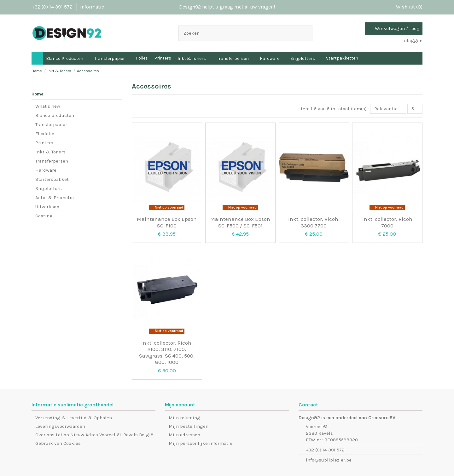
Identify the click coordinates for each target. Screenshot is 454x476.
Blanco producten (55, 115)
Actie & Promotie (55, 198)
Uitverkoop (47, 207)
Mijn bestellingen (189, 426)
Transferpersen (52, 161)
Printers (44, 143)
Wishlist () (406, 7)
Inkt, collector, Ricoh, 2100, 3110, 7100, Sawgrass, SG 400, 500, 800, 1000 (167, 352)
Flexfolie (45, 134)
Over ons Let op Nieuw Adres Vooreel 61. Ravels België (94, 435)
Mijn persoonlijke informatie (201, 443)
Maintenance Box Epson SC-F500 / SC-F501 (240, 222)
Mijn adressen (184, 435)
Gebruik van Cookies (58, 443)
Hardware (46, 170)
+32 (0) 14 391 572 (53, 7)
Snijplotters (49, 188)
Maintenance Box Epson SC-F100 (167, 222)
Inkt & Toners (50, 152)
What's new (48, 106)
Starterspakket (52, 179)
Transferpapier (51, 124)
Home (38, 94)
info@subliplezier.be (329, 460)
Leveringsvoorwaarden (60, 426)
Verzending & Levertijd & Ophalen (74, 418)
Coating (44, 216)
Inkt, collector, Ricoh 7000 (387, 222)
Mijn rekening (184, 418)
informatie (92, 7)
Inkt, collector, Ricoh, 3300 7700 (314, 222)
